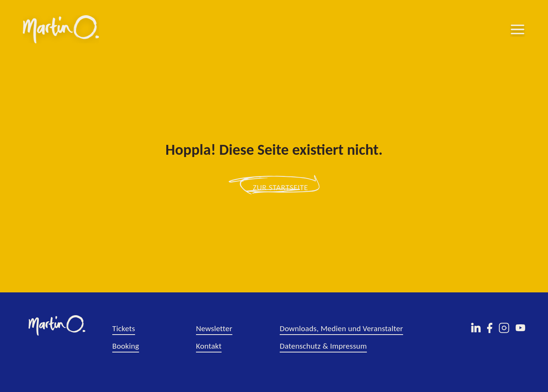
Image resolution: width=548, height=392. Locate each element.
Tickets (124, 329)
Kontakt (209, 346)
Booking (126, 346)
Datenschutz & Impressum (323, 346)
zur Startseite (280, 187)
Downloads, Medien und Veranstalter (341, 329)
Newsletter (214, 329)
